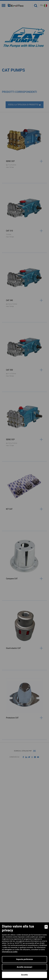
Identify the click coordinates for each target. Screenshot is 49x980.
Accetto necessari (25, 967)
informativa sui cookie (10, 952)
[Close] (46, 927)
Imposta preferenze (25, 959)
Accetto (24, 975)
